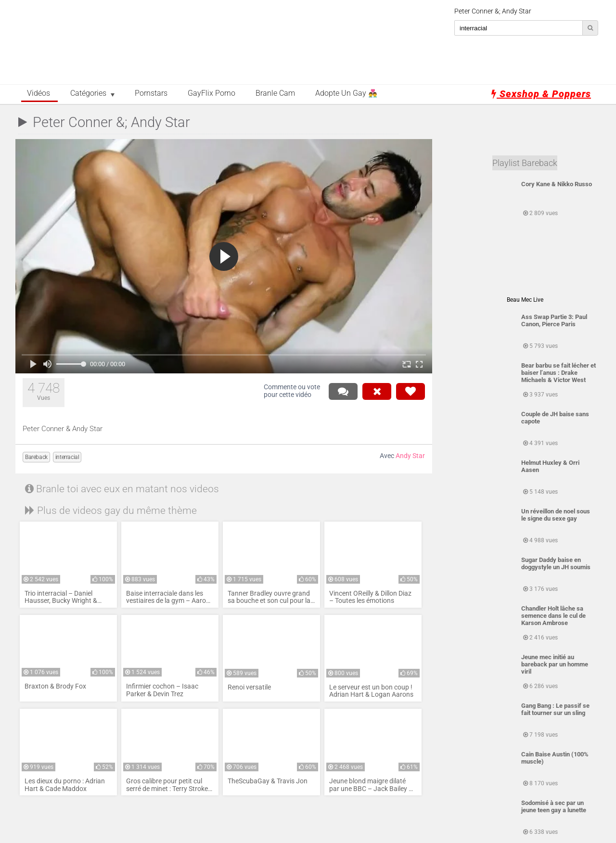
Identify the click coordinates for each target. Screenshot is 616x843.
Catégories (88, 93)
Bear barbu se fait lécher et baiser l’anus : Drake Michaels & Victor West (558, 373)
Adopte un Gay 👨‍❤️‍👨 (346, 93)
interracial (67, 457)
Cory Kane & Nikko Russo (557, 184)
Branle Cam (275, 93)
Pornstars (151, 93)
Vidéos (38, 93)
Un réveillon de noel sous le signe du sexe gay (556, 515)
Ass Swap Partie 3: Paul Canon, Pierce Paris (554, 320)
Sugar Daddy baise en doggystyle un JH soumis (556, 563)
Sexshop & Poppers (541, 94)
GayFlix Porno (212, 93)
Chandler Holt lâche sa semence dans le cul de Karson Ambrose (553, 616)
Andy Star (410, 456)
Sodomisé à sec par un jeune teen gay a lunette (554, 806)
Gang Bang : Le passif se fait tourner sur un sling (555, 709)
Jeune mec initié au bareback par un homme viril (555, 664)
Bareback (36, 457)
